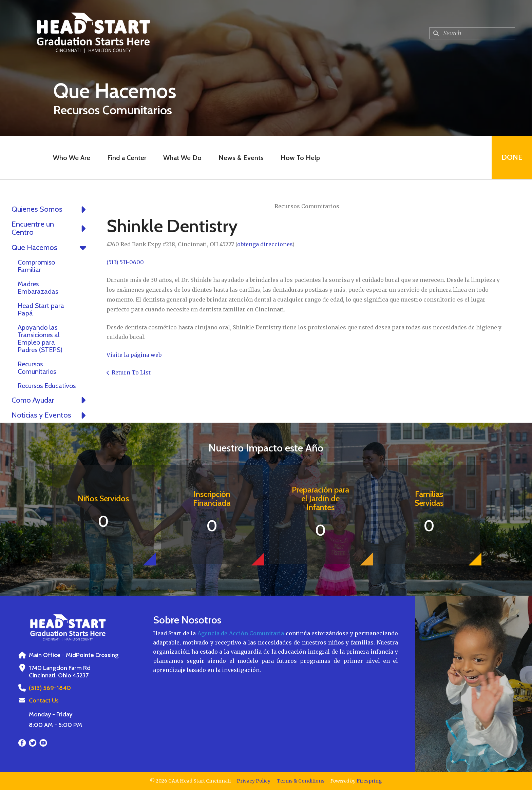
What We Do (182, 158)
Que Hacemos (51, 248)
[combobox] (472, 33)
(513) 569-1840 (49, 688)
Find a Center (126, 158)
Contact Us (44, 700)
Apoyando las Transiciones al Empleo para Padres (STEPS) (40, 339)
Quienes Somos (51, 209)
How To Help (300, 158)
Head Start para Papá (41, 309)
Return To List (131, 372)
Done (511, 158)
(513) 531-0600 (125, 262)
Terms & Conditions (301, 781)
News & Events (241, 158)
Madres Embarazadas (38, 288)
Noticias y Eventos (51, 415)
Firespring (369, 781)
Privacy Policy (254, 781)
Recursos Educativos (47, 386)
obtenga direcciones (265, 244)
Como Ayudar (51, 400)
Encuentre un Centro (51, 228)
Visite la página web (134, 355)
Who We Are (71, 158)
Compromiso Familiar (36, 266)
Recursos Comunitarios (37, 368)
